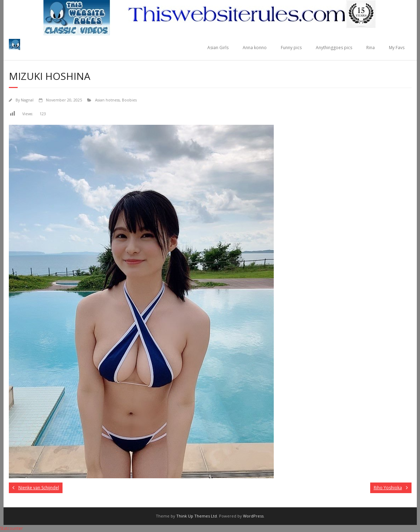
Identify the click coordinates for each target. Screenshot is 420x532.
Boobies (129, 100)
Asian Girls (218, 48)
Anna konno (255, 48)
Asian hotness (107, 100)
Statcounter (11, 528)
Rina (371, 48)
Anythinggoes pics (334, 48)
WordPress (253, 516)
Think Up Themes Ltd (197, 516)
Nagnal (27, 100)
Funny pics (291, 48)
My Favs (397, 48)
